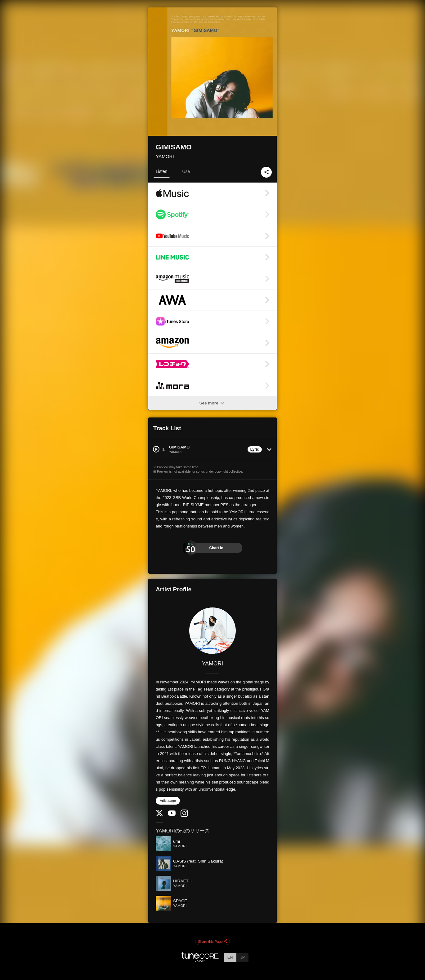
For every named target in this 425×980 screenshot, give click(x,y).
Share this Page (212, 942)
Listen (161, 171)
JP (242, 957)
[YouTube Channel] (172, 814)
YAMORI (165, 156)
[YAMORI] (212, 631)
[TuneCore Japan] (200, 960)
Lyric (255, 449)
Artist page (168, 801)
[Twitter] (159, 815)
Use (186, 171)
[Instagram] (184, 816)
